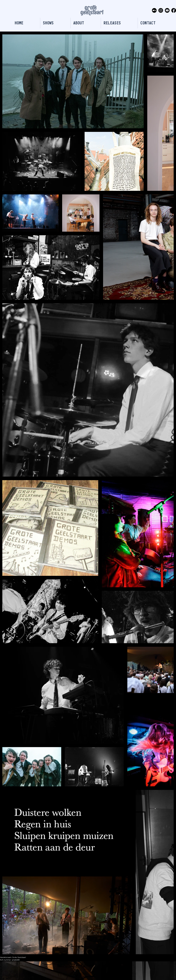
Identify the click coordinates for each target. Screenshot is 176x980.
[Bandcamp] (154, 10)
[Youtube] (167, 10)
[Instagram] (161, 10)
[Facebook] (174, 10)
